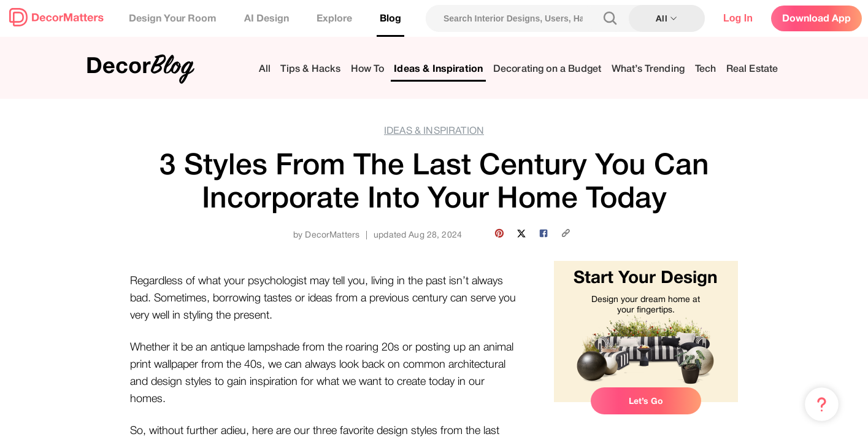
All (265, 69)
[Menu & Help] (822, 405)
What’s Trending (648, 69)
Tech (706, 69)
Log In (738, 18)
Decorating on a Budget (547, 69)
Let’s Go (646, 401)
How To (367, 69)
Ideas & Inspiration (438, 69)
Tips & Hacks (310, 69)
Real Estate (752, 69)
